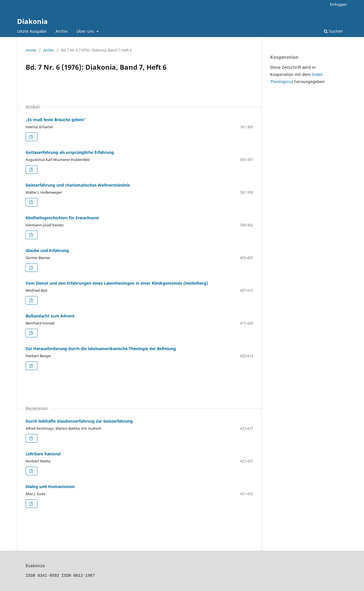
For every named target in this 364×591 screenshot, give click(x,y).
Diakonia (32, 21)
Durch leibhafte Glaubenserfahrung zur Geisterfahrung (79, 421)
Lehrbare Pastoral (43, 454)
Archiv (61, 31)
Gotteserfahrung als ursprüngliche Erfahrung (70, 152)
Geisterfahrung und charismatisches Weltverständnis (78, 185)
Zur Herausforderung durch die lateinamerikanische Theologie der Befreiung (101, 349)
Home (31, 50)
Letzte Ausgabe (32, 31)
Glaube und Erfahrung (47, 250)
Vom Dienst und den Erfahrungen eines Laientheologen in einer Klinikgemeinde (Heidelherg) (117, 283)
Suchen (333, 31)
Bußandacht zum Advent (50, 316)
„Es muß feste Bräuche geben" (56, 120)
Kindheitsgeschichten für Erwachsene (62, 218)
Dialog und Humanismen (50, 486)
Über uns (86, 31)
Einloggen (338, 4)
